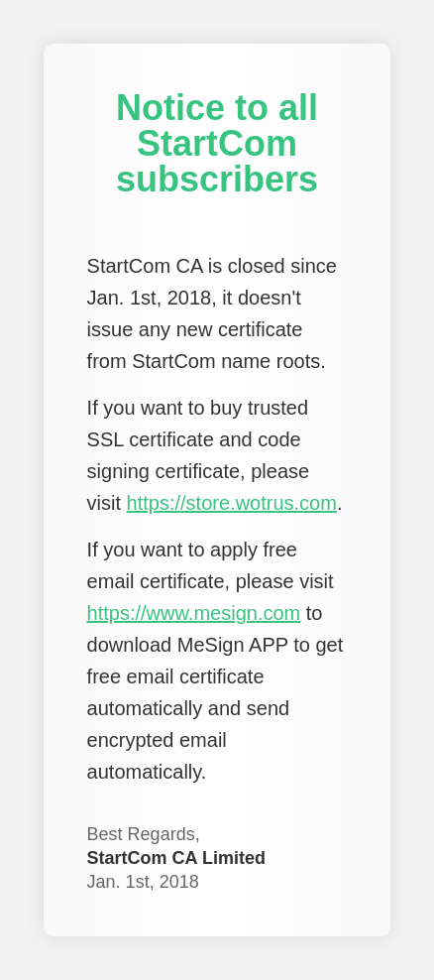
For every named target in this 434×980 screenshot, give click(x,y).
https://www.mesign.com (194, 613)
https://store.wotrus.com (232, 503)
